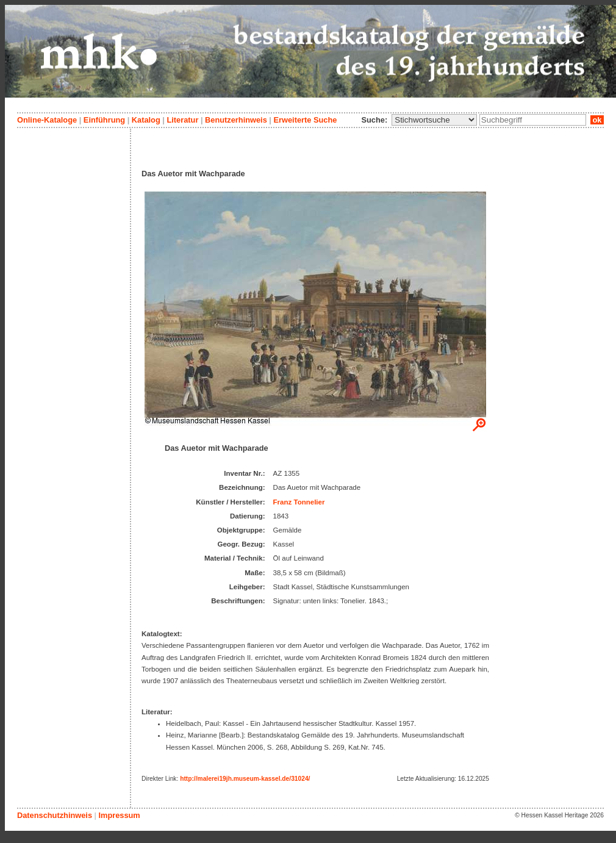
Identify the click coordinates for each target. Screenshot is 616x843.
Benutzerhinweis (236, 120)
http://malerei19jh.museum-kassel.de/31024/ (245, 779)
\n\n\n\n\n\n (434, 120)
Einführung (104, 120)
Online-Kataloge (47, 120)
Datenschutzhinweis (55, 815)
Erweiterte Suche (305, 120)
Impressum (119, 815)
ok (597, 120)
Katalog (146, 120)
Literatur (182, 120)
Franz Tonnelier (299, 502)
